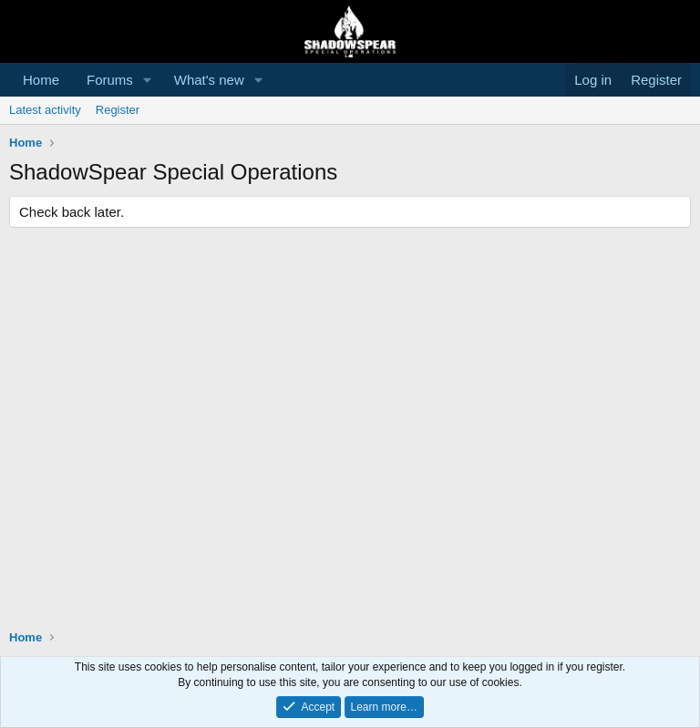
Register (118, 110)
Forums (110, 80)
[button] (148, 80)
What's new (209, 80)
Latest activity (45, 110)
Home (41, 80)
